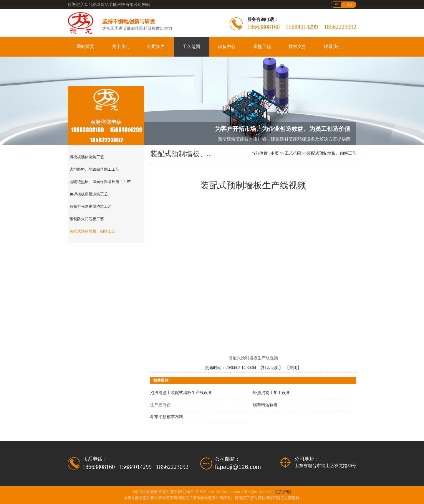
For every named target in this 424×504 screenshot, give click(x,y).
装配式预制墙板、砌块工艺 (332, 153)
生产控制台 (160, 405)
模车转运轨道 (265, 405)
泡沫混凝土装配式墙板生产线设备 (181, 393)
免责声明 (283, 492)
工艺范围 (293, 153)
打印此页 (271, 368)
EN (350, 5)
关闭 (293, 368)
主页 (275, 153)
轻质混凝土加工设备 (271, 393)
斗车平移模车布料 (167, 417)
